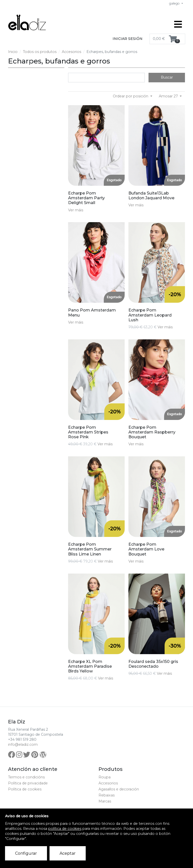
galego (175, 3)
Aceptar (68, 853)
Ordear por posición (131, 96)
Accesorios (71, 52)
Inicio (13, 52)
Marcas (105, 801)
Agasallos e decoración (119, 789)
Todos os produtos (40, 52)
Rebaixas (107, 795)
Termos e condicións (26, 777)
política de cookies (65, 829)
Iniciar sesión (128, 39)
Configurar (26, 853)
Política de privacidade (28, 783)
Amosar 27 (169, 96)
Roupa (105, 777)
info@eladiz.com (23, 745)
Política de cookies (25, 789)
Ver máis (76, 210)
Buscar (167, 77)
